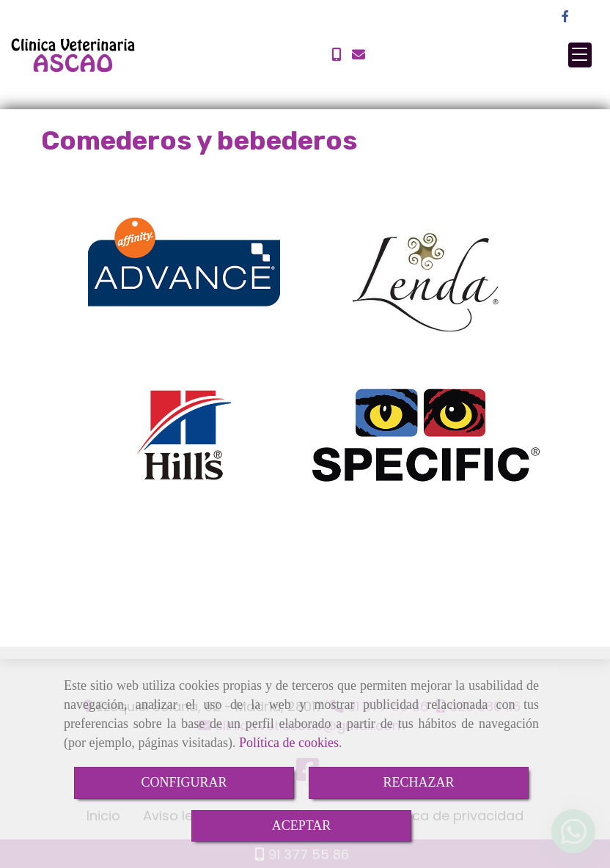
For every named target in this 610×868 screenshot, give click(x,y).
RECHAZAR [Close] (418, 782)
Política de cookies (289, 743)
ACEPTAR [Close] (302, 825)
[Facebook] (565, 16)
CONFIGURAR (184, 782)
